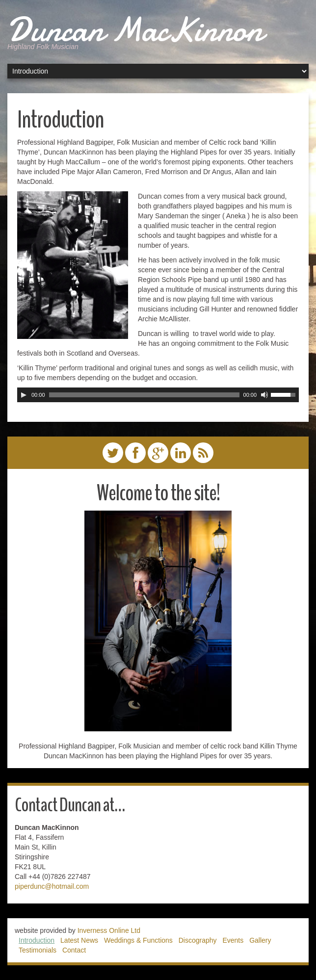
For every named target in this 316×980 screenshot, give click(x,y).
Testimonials (38, 950)
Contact (74, 950)
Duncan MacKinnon (135, 29)
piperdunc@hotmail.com (52, 886)
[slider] (144, 395)
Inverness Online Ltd (109, 930)
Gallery (260, 940)
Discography (198, 940)
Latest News (79, 940)
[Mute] (264, 395)
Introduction (37, 940)
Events (233, 940)
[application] (158, 395)
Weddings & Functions (138, 940)
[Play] (24, 395)
